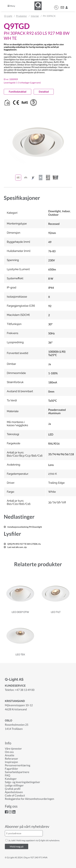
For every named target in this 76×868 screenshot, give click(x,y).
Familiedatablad (18, 92)
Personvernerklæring (18, 765)
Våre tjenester (13, 749)
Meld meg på (17, 846)
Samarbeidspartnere (17, 772)
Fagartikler (11, 769)
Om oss (9, 752)
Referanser (11, 759)
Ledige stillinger (14, 785)
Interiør (35, 16)
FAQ (8, 775)
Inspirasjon (11, 762)
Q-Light (8, 16)
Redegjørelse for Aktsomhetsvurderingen (30, 799)
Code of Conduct (15, 795)
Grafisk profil (13, 789)
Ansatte (10, 755)
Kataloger (11, 779)
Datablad (44, 92)
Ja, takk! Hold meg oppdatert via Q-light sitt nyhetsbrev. (33, 840)
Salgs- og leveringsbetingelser (22, 782)
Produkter (22, 16)
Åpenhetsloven (14, 792)
